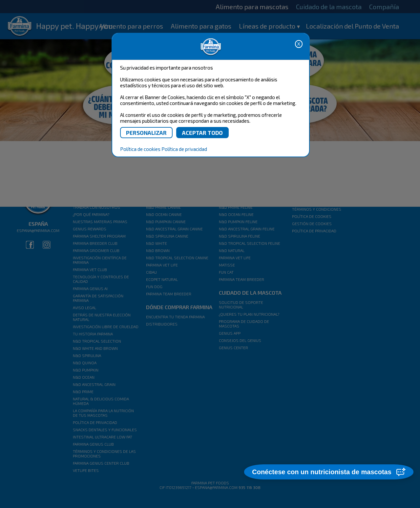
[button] (328, 472)
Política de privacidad (184, 149)
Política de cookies (140, 149)
